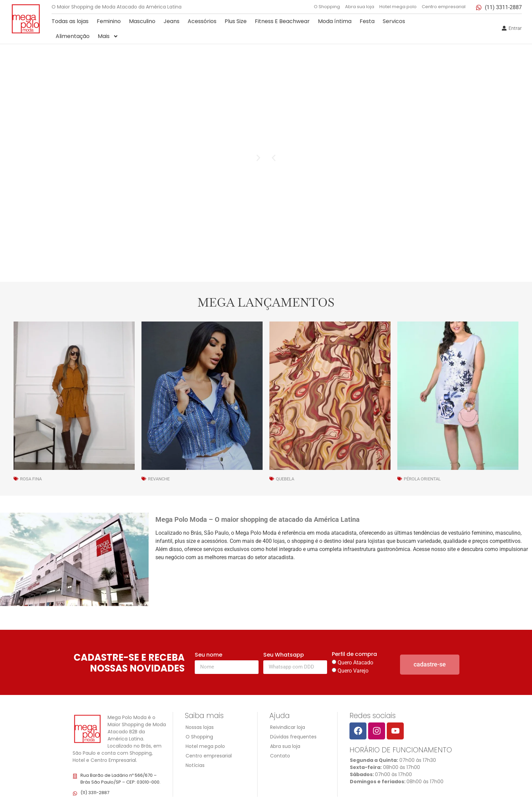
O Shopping (327, 7)
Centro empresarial (444, 7)
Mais (108, 36)
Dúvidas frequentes (293, 737)
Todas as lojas (70, 21)
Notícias (195, 765)
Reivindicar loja (288, 727)
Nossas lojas (200, 727)
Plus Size (236, 21)
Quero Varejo (353, 671)
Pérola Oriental (422, 479)
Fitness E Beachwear (282, 21)
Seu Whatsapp (284, 655)
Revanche (159, 479)
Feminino (109, 21)
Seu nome (208, 655)
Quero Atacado (355, 663)
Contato (280, 756)
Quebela (285, 479)
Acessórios (202, 21)
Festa (367, 21)
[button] (274, 158)
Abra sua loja (360, 7)
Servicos (394, 21)
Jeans (172, 21)
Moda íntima (335, 21)
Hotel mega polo (398, 7)
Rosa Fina (31, 479)
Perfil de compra (354, 655)
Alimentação (73, 36)
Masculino (142, 21)
